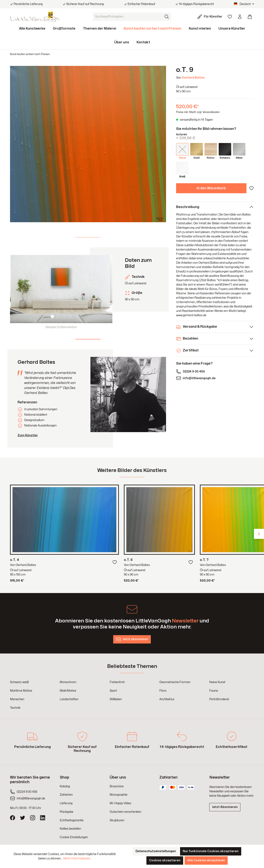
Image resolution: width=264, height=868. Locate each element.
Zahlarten (66, 795)
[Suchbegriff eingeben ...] (128, 17)
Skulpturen (117, 820)
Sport (113, 691)
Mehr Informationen (77, 859)
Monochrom (68, 682)
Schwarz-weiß (19, 682)
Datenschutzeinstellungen (156, 851)
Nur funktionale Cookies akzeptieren (211, 851)
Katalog (65, 786)
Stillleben (116, 699)
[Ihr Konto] (240, 17)
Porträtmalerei (219, 699)
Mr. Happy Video (120, 803)
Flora (163, 691)
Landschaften (69, 699)
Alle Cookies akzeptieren (206, 860)
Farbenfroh (117, 682)
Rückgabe (67, 812)
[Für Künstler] (211, 17)
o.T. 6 (128, 560)
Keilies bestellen (70, 829)
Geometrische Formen (175, 682)
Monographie (119, 795)
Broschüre (117, 786)
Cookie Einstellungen (74, 837)
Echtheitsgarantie (72, 820)
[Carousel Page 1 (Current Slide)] (52, 316)
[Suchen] (167, 17)
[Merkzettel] (230, 17)
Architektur (167, 699)
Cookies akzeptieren (165, 860)
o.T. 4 (15, 560)
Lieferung (66, 803)
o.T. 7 (204, 560)
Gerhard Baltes (193, 78)
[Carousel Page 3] (64, 316)
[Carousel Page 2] (58, 316)
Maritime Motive (21, 691)
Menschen (17, 699)
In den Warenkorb (211, 188)
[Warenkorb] (250, 17)
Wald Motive (68, 691)
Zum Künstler (28, 435)
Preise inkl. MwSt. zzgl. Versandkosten (198, 112)
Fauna (214, 691)
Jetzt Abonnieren (225, 807)
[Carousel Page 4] (70, 316)
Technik (15, 708)
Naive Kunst (217, 682)
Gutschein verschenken (125, 812)
